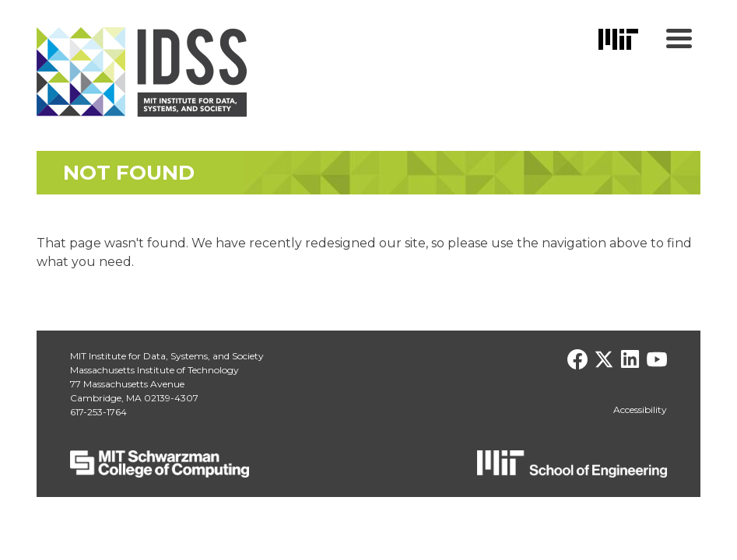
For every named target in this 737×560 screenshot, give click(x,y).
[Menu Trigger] (679, 37)
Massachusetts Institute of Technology (154, 370)
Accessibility (640, 409)
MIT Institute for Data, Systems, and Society (167, 356)
